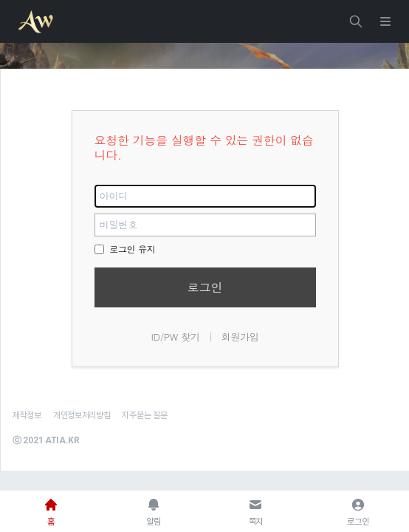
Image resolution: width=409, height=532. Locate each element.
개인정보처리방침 (82, 415)
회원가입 (240, 337)
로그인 (205, 287)
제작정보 (27, 415)
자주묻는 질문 (144, 415)
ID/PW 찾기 (175, 337)
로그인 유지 (125, 249)
